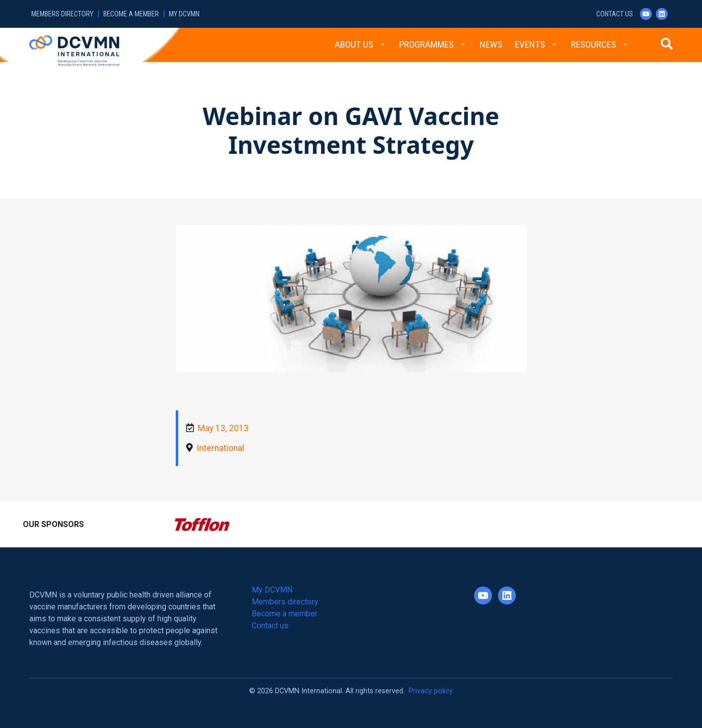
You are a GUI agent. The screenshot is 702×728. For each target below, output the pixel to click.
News (491, 44)
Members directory (62, 14)
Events (537, 45)
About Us (361, 45)
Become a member (131, 14)
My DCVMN (184, 14)
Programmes (433, 45)
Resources (600, 45)
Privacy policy (431, 691)
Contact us (615, 14)
